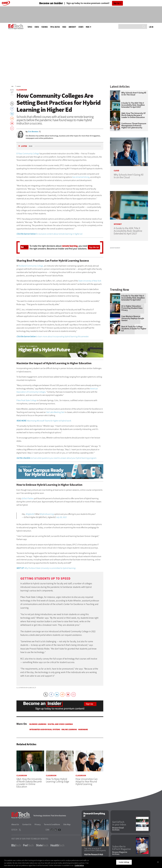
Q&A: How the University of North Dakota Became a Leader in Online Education (133, 115)
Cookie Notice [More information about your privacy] (79, 865)
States (37, 27)
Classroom (19, 86)
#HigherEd (30, 514)
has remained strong (81, 177)
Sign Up (116, 3)
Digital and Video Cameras (60, 724)
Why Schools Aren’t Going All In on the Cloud (134, 94)
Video (64, 27)
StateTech (42, 845)
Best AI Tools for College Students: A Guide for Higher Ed (134, 329)
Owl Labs (50, 412)
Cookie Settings (124, 862)
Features (44, 27)
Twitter (28, 498)
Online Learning (69, 729)
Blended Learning (38, 724)
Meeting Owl (59, 412)
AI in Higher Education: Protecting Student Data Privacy (132, 308)
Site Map (67, 824)
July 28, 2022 (61, 517)
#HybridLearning (47, 514)
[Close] (158, 862)
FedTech (28, 845)
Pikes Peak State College (27, 400)
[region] (81, 862)
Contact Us (27, 824)
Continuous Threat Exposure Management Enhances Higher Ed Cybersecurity (134, 126)
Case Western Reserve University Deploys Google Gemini (133, 318)
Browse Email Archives (118, 829)
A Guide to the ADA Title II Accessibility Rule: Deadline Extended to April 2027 (133, 105)
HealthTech (57, 845)
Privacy (38, 824)
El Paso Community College (28, 154)
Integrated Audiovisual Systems (45, 729)
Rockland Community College (31, 266)
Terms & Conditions (52, 824)
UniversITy (72, 27)
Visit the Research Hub (94, 855)
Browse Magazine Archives (120, 853)
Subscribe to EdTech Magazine (121, 848)
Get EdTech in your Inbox (119, 823)
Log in (151, 27)
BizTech (16, 845)
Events (81, 27)
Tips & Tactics (55, 27)
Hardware (83, 729)
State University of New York (90, 281)
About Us (15, 824)
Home (12, 86)
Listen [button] (24, 146)
